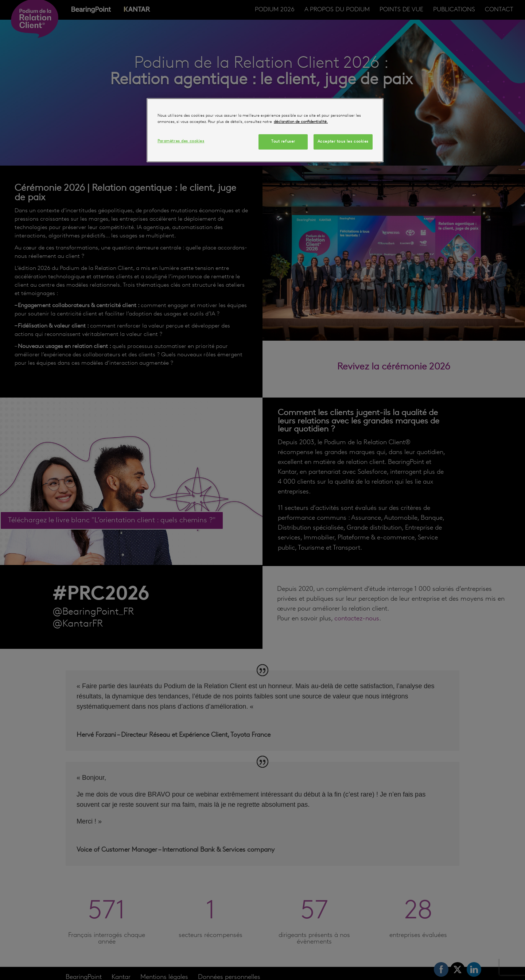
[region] (265, 130)
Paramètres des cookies (181, 141)
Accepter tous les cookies (343, 142)
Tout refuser (283, 142)
